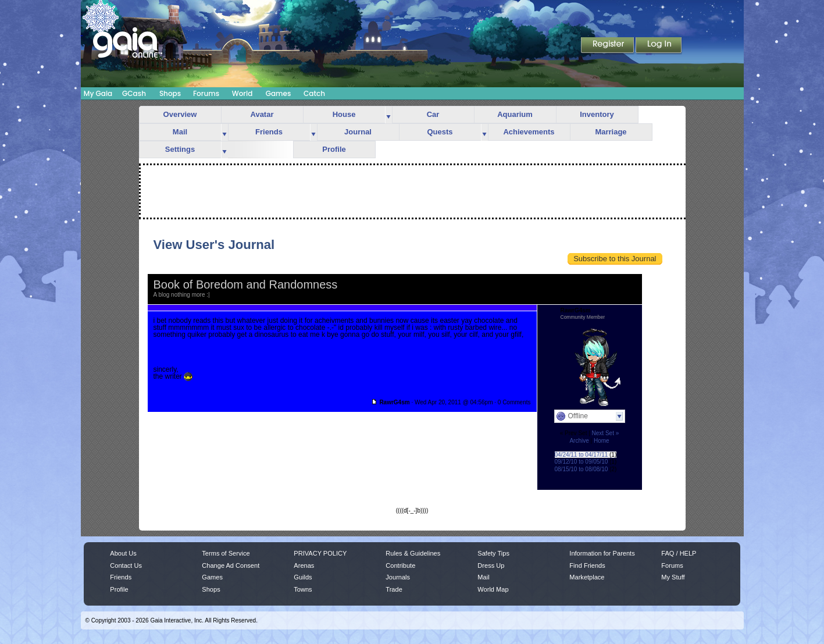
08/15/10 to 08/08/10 (582, 469)
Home (602, 441)
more (388, 115)
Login (659, 46)
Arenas (304, 565)
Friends (269, 132)
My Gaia (98, 93)
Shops (170, 93)
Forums (206, 93)
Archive (579, 441)
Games (279, 93)
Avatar (262, 114)
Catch (314, 93)
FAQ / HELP (679, 553)
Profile (334, 149)
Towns (303, 589)
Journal (358, 132)
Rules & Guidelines (413, 553)
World (242, 93)
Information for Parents (602, 553)
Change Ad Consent (231, 565)
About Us (123, 553)
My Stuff (673, 577)
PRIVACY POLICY (320, 553)
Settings (180, 149)
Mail (180, 132)
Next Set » (606, 433)
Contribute (400, 565)
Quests (440, 132)
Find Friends (587, 565)
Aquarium (515, 114)
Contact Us (126, 565)
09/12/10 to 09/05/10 (582, 462)
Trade (394, 589)
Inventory (597, 114)
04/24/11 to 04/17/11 (582, 455)
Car (433, 114)
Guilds (303, 577)
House (344, 114)
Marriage (611, 132)
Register (608, 46)
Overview (180, 114)
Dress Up (491, 565)
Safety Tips (493, 553)
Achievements (529, 132)
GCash (134, 93)
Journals (398, 577)
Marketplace (587, 577)
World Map (493, 589)
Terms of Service (226, 553)
